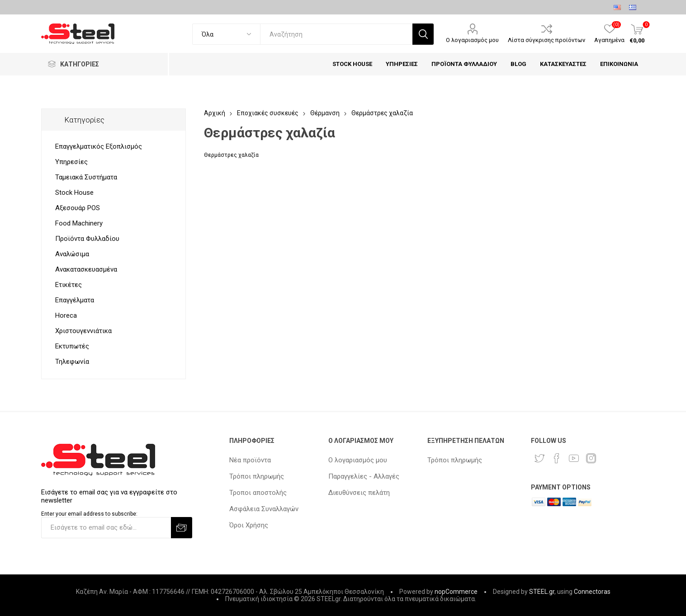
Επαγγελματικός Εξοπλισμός (99, 146)
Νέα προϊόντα (250, 460)
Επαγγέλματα (75, 300)
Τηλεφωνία (72, 362)
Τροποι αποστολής (258, 493)
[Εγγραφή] (106, 528)
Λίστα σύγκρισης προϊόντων (546, 40)
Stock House (74, 193)
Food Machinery (79, 223)
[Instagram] (591, 458)
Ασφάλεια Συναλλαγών (264, 509)
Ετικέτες (69, 285)
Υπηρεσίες (71, 162)
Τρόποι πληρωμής (257, 476)
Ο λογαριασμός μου (472, 40)
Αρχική (215, 113)
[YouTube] (574, 458)
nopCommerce (456, 592)
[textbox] (336, 34)
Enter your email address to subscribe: (89, 514)
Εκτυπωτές (72, 346)
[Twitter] (539, 458)
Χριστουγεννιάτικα (83, 331)
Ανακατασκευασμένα (86, 269)
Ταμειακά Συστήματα (86, 177)
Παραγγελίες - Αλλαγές (364, 476)
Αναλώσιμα (72, 254)
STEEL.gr (542, 592)
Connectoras (592, 592)
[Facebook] (557, 458)
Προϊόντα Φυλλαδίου (87, 239)
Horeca (66, 315)
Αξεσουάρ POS (78, 208)
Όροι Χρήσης (249, 525)
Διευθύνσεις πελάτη (359, 493)
